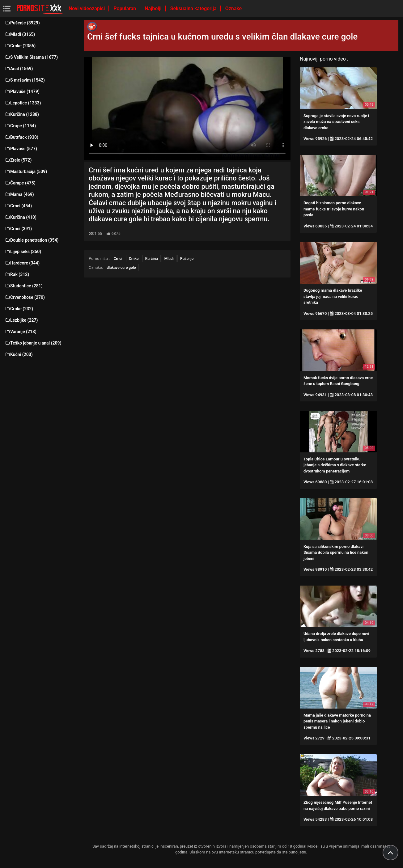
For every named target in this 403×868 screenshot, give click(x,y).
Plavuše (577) (21, 149)
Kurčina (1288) (22, 114)
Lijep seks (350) (23, 252)
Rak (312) (17, 274)
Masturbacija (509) (26, 171)
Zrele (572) (18, 160)
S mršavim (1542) (25, 80)
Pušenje (187, 259)
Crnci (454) (18, 206)
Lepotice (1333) (23, 103)
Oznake (234, 8)
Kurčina (152, 259)
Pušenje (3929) (22, 23)
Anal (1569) (19, 69)
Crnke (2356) (20, 46)
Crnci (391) (18, 229)
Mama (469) (19, 194)
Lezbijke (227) (21, 320)
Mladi (169, 259)
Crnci (118, 259)
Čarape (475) (20, 183)
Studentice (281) (24, 286)
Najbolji (154, 8)
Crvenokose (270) (25, 297)
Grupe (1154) (20, 126)
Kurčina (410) (21, 217)
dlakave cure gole (121, 268)
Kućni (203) (19, 354)
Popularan (125, 8)
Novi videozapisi (87, 8)
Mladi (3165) (20, 34)
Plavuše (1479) (22, 91)
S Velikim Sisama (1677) (31, 57)
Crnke (134, 259)
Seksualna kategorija (194, 8)
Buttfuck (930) (21, 137)
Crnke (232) (19, 309)
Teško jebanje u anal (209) (33, 343)
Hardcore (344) (22, 263)
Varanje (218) (21, 332)
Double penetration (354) (32, 240)
